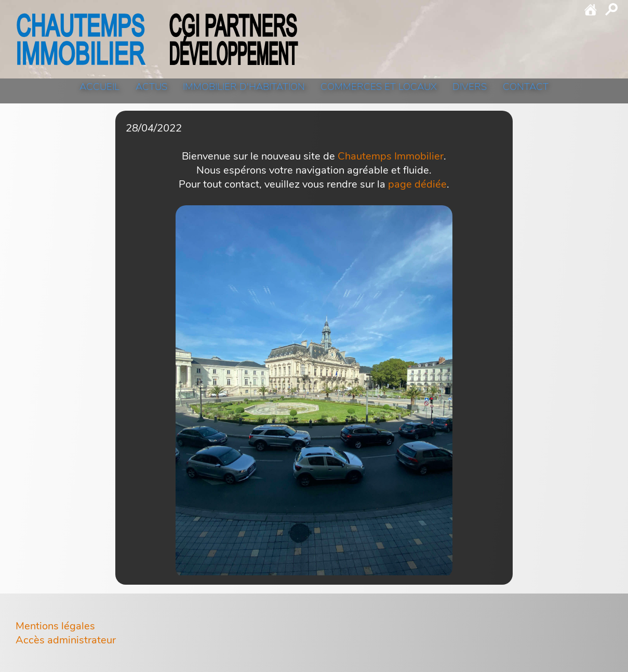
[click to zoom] (314, 391)
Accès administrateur (66, 640)
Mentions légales (55, 626)
